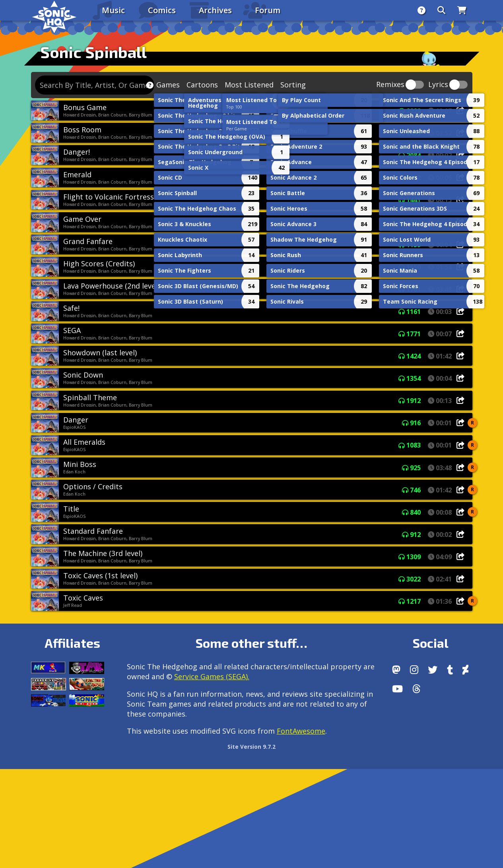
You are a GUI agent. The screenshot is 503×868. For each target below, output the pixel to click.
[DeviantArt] (465, 670)
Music (113, 10)
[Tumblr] (450, 670)
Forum (268, 10)
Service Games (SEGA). (212, 676)
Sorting (293, 85)
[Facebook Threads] (417, 689)
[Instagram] (414, 670)
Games (168, 85)
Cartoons (202, 85)
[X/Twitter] (433, 670)
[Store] (462, 10)
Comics (162, 10)
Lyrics (438, 85)
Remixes (390, 85)
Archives (215, 10)
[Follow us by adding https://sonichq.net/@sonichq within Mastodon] (396, 670)
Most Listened (249, 85)
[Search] (441, 10)
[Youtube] (397, 689)
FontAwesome (301, 731)
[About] (421, 10)
